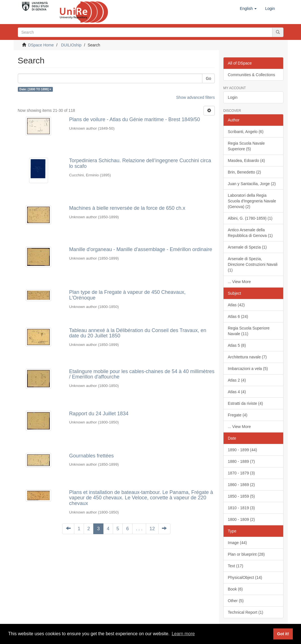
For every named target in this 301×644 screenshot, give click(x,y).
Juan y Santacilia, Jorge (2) (252, 184)
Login (233, 97)
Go (208, 78)
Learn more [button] (183, 634)
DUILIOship (71, 45)
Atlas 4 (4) (237, 392)
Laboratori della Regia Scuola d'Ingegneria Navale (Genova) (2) (252, 201)
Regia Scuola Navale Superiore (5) (246, 146)
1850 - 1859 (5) (241, 496)
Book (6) (235, 589)
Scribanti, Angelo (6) (246, 132)
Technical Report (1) (245, 612)
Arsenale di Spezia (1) (247, 247)
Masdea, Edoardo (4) (246, 161)
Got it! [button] (283, 634)
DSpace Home (41, 45)
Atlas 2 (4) (237, 380)
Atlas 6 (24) (238, 316)
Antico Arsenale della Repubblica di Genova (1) (250, 233)
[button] (248, 8)
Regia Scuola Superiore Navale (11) (249, 331)
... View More (239, 282)
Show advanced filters (195, 97)
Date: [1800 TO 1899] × (35, 89)
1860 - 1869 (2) (241, 485)
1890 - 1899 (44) (242, 450)
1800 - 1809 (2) (241, 519)
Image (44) (237, 543)
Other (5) (236, 601)
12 (152, 529)
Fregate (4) (238, 415)
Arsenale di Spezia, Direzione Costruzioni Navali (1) (253, 264)
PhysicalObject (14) (245, 577)
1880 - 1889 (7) (241, 461)
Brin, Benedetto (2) (244, 172)
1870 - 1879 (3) (241, 473)
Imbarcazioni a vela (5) (248, 369)
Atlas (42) (236, 305)
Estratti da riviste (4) (245, 403)
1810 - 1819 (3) (241, 508)
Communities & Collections (251, 75)
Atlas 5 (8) (237, 345)
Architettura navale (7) (247, 357)
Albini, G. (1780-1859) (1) (250, 218)
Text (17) (235, 566)
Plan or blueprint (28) (246, 554)
